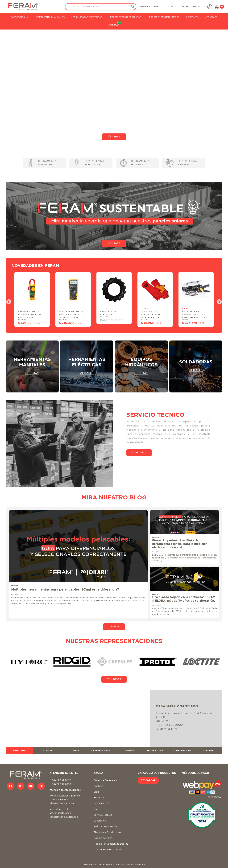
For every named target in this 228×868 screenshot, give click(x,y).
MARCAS (159, 7)
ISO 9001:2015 (102, 803)
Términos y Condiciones (107, 832)
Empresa (99, 798)
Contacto (99, 786)
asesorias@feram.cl (60, 813)
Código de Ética (103, 838)
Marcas (97, 809)
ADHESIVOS (192, 17)
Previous (8, 301)
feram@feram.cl (59, 809)
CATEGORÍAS (19, 17)
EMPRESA (145, 7)
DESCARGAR (148, 780)
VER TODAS (114, 679)
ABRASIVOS (211, 17)
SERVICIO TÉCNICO (177, 7)
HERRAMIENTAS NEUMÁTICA (182, 163)
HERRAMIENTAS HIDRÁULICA (136, 163)
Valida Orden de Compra (108, 850)
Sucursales (100, 821)
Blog (96, 792)
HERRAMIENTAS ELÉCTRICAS (87, 17)
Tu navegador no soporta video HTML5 (114, 87)
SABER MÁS (139, 453)
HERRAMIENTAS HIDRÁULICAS (125, 17)
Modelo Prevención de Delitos (111, 844)
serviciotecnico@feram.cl (64, 817)
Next (218, 301)
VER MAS (114, 627)
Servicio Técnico (103, 815)
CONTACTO (198, 7)
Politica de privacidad (106, 827)
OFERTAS (116, 24)
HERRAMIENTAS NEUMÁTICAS (164, 17)
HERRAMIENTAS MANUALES (50, 17)
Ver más (114, 137)
